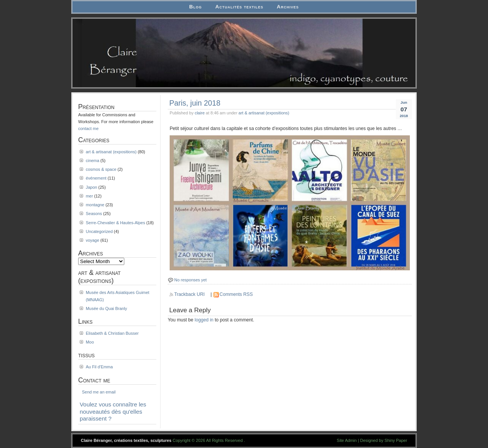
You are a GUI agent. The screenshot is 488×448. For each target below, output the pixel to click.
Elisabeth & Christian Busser (112, 333)
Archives (288, 7)
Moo (90, 342)
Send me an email (99, 392)
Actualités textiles (239, 7)
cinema (92, 161)
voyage (92, 240)
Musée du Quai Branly (106, 308)
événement (96, 178)
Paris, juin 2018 (195, 103)
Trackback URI (189, 294)
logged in (204, 320)
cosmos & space (101, 169)
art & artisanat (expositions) (264, 113)
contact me (88, 128)
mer (89, 196)
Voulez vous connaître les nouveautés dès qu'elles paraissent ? (113, 411)
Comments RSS (236, 294)
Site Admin (347, 440)
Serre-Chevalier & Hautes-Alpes (116, 223)
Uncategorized (99, 231)
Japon (91, 187)
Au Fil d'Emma (99, 367)
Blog (195, 7)
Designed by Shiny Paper (384, 440)
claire (200, 113)
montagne (95, 205)
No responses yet (190, 280)
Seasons (94, 214)
